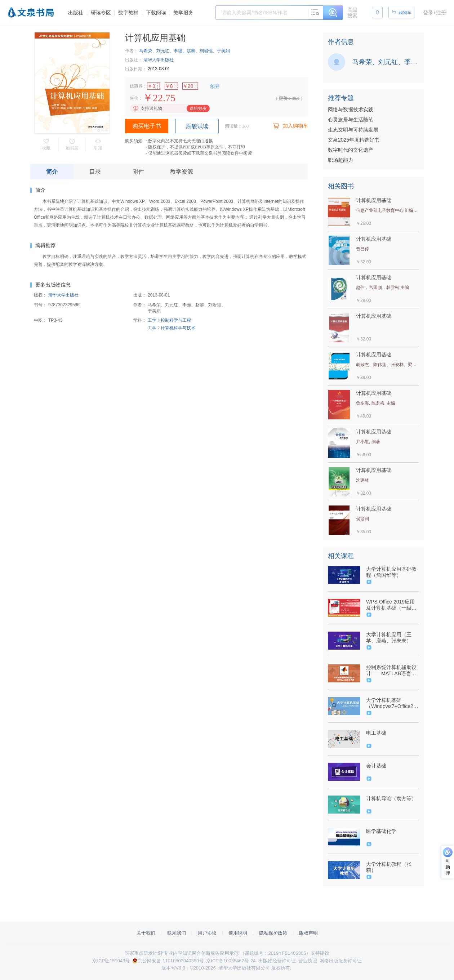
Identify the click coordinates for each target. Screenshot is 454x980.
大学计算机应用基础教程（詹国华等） (391, 572)
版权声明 (308, 933)
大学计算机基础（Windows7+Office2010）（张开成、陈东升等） (392, 703)
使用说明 (238, 933)
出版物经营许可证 (277, 961)
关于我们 (146, 933)
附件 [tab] (138, 172)
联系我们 (177, 933)
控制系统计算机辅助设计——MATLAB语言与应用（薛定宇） (391, 671)
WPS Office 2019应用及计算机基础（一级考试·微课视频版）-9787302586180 (391, 605)
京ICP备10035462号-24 (231, 961)
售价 (134, 98)
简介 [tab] (52, 172)
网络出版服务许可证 (341, 961)
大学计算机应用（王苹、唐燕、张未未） (389, 638)
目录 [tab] (95, 172)
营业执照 (308, 961)
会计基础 (376, 766)
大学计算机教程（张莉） (389, 867)
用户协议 (207, 933)
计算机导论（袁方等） (391, 798)
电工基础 (376, 733)
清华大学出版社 (159, 60)
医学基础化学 (381, 831)
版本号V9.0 (173, 968)
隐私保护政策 (273, 933)
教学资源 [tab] (182, 172)
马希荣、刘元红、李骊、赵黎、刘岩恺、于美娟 (184, 51)
